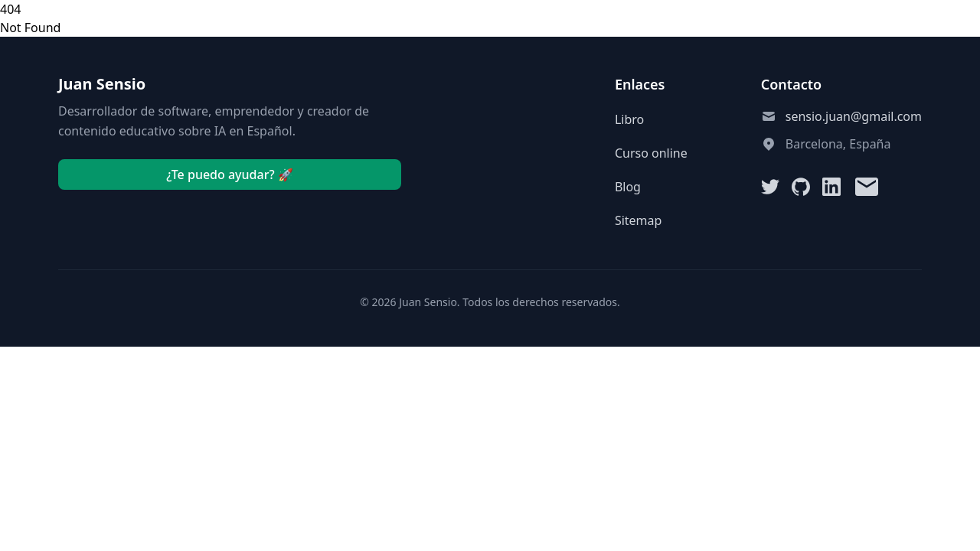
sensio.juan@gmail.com (854, 116)
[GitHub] (801, 187)
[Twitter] (770, 187)
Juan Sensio (102, 84)
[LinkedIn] (831, 187)
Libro (629, 119)
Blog (628, 187)
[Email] (867, 187)
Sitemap (639, 220)
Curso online (651, 153)
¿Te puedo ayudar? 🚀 (230, 174)
